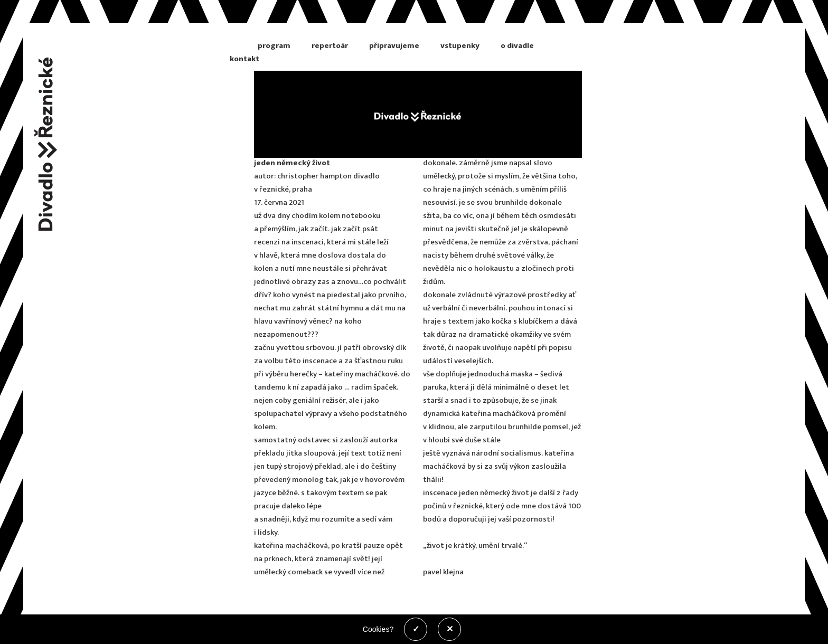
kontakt (244, 59)
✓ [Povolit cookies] (416, 629)
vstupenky (460, 46)
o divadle (517, 46)
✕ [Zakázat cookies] (450, 629)
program (274, 46)
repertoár (330, 46)
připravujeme (394, 46)
